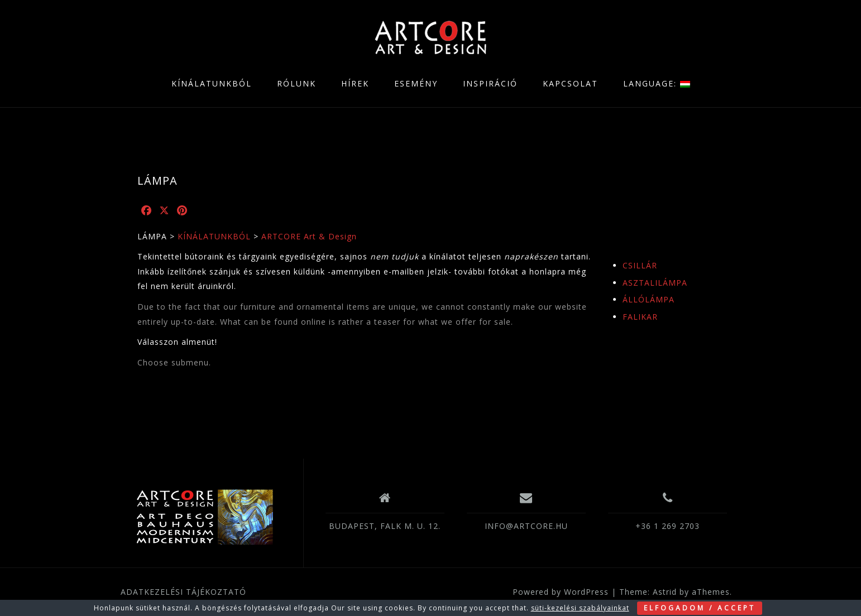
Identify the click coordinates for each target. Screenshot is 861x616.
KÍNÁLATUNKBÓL (212, 83)
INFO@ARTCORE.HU (526, 526)
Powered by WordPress (561, 592)
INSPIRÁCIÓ (490, 83)
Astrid (665, 592)
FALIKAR (640, 317)
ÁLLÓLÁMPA (649, 299)
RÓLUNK (296, 83)
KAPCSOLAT (570, 83)
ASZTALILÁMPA (655, 283)
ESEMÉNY (416, 83)
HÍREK (355, 83)
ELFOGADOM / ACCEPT (700, 608)
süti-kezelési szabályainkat (580, 608)
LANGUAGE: (657, 83)
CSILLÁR (640, 265)
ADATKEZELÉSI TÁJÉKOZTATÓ (183, 592)
